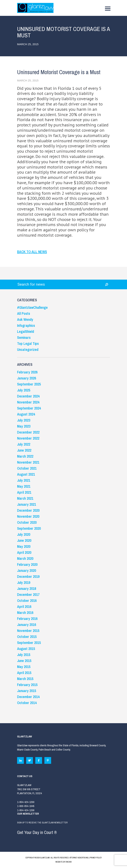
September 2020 (29, 528)
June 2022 (24, 450)
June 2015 (24, 661)
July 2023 (24, 420)
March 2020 (25, 558)
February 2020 (27, 564)
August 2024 (26, 414)
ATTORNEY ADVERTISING (79, 858)
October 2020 (27, 522)
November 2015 (28, 631)
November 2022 (28, 438)
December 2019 (28, 576)
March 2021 (25, 498)
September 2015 (29, 643)
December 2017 (28, 594)
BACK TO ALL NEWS (32, 252)
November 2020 (28, 516)
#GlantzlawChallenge (32, 307)
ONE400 (69, 862)
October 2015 (27, 637)
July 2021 (24, 480)
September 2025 (29, 384)
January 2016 (27, 625)
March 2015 (25, 679)
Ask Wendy (25, 319)
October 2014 (27, 703)
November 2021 (28, 462)
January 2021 (27, 504)
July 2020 (24, 534)
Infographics (26, 325)
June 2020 (24, 540)
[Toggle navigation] (108, 9)
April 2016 (24, 607)
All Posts (24, 313)
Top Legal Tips (28, 343)
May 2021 (24, 486)
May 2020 (24, 546)
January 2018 (27, 588)
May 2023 (24, 426)
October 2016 (27, 600)
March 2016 (25, 613)
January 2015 (27, 691)
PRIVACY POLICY (96, 858)
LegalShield (26, 331)
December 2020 (28, 510)
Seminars (24, 337)
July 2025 (24, 390)
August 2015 (26, 649)
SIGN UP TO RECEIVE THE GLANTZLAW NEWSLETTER (63, 829)
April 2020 (24, 552)
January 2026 (27, 378)
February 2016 (27, 619)
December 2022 (28, 432)
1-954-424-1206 (26, 810)
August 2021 (26, 474)
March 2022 (25, 456)
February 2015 (27, 685)
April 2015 (24, 673)
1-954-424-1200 (26, 802)
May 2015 (24, 667)
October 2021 (27, 468)
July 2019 (24, 582)
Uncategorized (28, 349)
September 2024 (29, 408)
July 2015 (24, 655)
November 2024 (28, 402)
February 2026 (27, 372)
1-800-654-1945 (26, 806)
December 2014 (28, 697)
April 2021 (24, 492)
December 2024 (28, 396)
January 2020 (27, 570)
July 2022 (24, 444)
